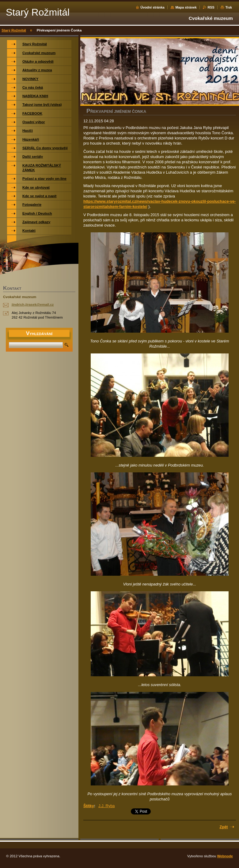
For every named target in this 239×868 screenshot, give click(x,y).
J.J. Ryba (106, 806)
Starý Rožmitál (14, 30)
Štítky (89, 806)
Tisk (229, 7)
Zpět (224, 827)
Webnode (225, 856)
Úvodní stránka (152, 7)
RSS (211, 7)
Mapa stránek (186, 7)
